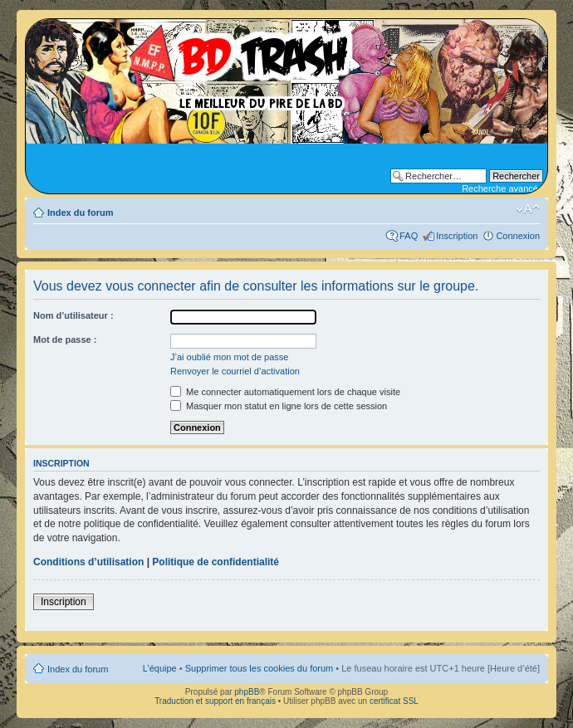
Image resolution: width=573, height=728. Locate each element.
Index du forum (80, 213)
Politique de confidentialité (215, 562)
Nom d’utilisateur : (73, 315)
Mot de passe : (65, 340)
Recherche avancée (502, 188)
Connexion (518, 236)
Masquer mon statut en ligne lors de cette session (279, 406)
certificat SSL (394, 701)
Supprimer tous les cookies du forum (260, 668)
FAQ (409, 236)
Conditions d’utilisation (88, 562)
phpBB (247, 692)
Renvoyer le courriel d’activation (235, 371)
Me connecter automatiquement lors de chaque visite (285, 392)
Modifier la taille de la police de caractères (528, 209)
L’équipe (160, 668)
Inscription (457, 236)
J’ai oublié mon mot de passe (229, 357)
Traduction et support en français (215, 701)
